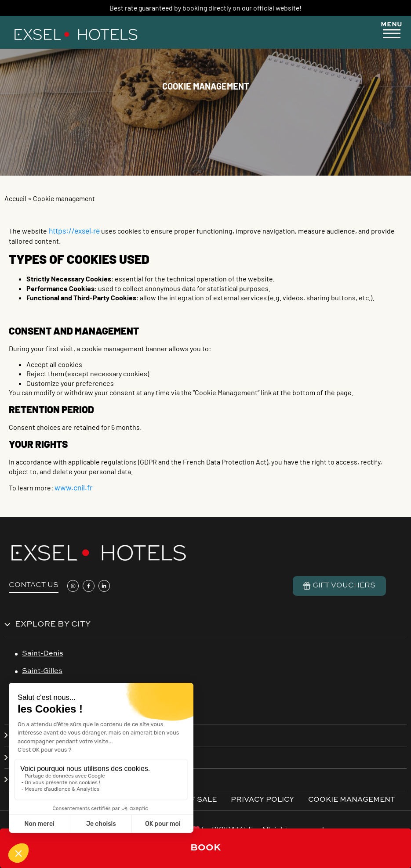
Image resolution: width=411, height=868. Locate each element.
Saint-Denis (43, 654)
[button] (392, 31)
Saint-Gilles (42, 671)
